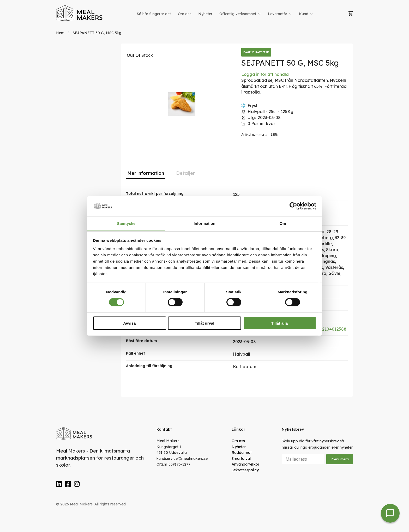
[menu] (225, 14)
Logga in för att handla (265, 74)
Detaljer (185, 173)
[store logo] (80, 13)
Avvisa (130, 323)
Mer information (146, 173)
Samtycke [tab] (126, 223)
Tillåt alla (280, 323)
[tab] (146, 173)
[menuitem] (154, 14)
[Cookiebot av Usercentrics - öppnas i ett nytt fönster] (293, 206)
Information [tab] (204, 223)
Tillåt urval (205, 323)
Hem (60, 33)
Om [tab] (283, 223)
